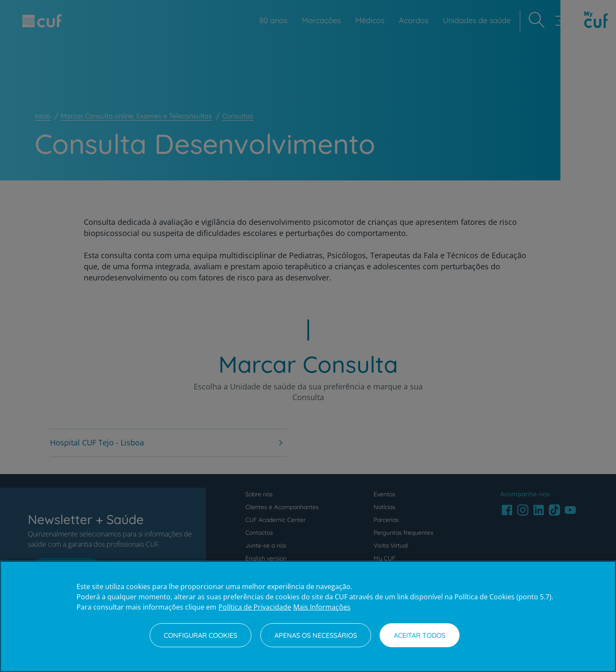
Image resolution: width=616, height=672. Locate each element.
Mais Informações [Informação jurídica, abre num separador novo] (322, 607)
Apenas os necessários (316, 635)
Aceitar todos (420, 635)
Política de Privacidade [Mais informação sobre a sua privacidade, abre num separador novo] (255, 607)
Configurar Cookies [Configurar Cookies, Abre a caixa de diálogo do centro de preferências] (200, 635)
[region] (308, 616)
